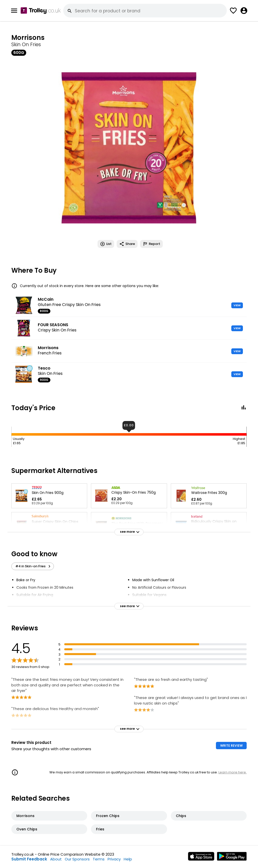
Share (127, 244)
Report (151, 244)
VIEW (237, 305)
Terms (99, 859)
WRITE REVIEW (231, 746)
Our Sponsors (77, 859)
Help (128, 859)
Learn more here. (233, 772)
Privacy (114, 859)
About (56, 859)
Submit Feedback (29, 859)
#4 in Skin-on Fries (34, 566)
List (106, 244)
